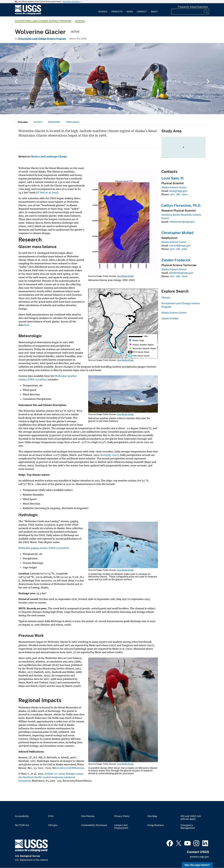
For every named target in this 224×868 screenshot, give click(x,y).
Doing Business (156, 825)
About (154, 12)
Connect (142, 12)
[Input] (190, 12)
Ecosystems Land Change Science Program (43, 21)
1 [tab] (110, 108)
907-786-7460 (179, 194)
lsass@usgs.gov (178, 191)
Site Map (152, 816)
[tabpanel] (112, 79)
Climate (166, 298)
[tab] (23, 122)
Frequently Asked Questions (193, 7)
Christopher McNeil (178, 233)
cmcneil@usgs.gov (180, 246)
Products (117, 12)
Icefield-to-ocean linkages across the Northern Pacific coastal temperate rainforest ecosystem (51, 777)
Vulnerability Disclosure (94, 825)
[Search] (206, 12)
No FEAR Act (22, 825)
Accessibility (22, 816)
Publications (73, 122)
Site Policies (88, 816)
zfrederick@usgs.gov (181, 273)
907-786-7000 (179, 276)
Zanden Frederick (176, 260)
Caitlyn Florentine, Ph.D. (181, 205)
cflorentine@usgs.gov (182, 222)
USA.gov (53, 825)
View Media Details (125, 276)
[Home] (28, 14)
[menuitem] (103, 10)
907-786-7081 (179, 249)
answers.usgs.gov (199, 857)
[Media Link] (123, 222)
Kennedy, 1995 (109, 455)
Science (103, 12)
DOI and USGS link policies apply (191, 818)
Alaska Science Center (174, 187)
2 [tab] (114, 108)
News (130, 12)
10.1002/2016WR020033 (70, 768)
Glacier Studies (170, 318)
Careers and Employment (121, 827)
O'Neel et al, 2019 (47, 192)
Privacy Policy (122, 816)
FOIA (51, 816)
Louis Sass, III (172, 178)
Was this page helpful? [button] (197, 865)
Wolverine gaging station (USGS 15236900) (44, 548)
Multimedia (54, 122)
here (27, 325)
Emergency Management (188, 827)
